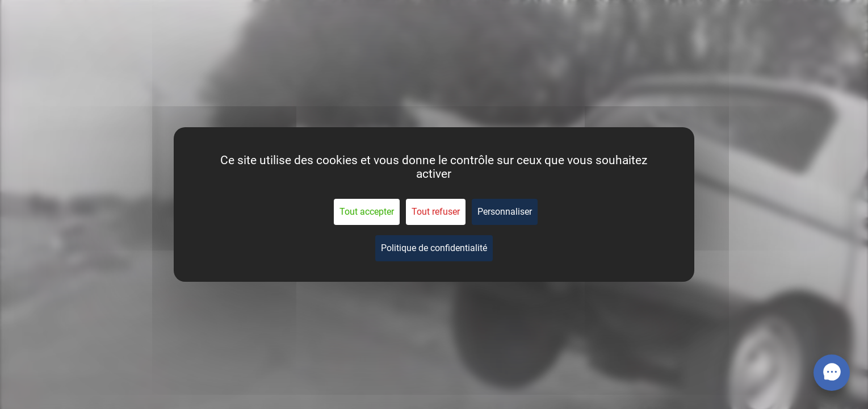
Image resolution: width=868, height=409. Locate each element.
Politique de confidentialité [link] (434, 248)
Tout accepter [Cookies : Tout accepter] (367, 212)
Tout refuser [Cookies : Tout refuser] (436, 212)
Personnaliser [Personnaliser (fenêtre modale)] (505, 212)
